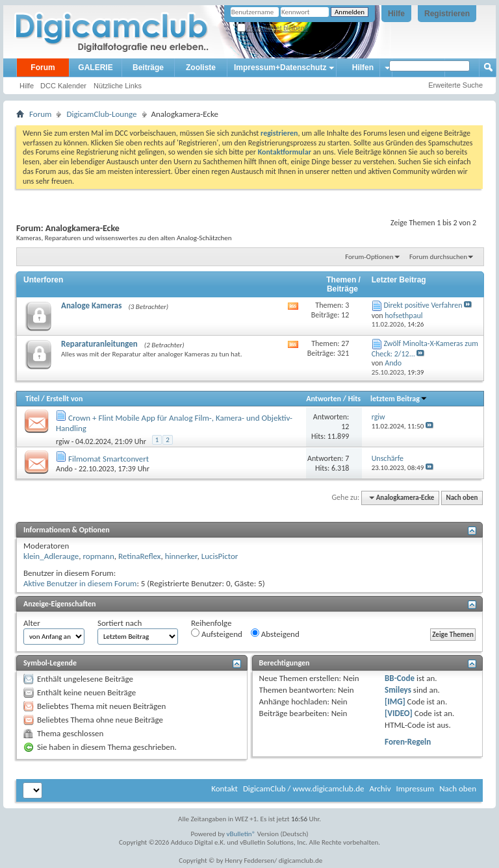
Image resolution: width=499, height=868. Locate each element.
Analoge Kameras (91, 305)
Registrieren (447, 14)
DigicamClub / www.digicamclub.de (304, 788)
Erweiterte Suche (455, 85)
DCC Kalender (63, 86)
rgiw (63, 441)
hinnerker (181, 556)
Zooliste (201, 68)
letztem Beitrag (399, 399)
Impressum (415, 788)
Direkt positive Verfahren (423, 305)
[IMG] (395, 701)
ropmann (98, 556)
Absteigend (275, 634)
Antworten (324, 399)
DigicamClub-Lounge (101, 114)
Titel (32, 399)
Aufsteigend (217, 634)
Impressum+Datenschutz (280, 68)
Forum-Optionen (369, 257)
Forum (43, 68)
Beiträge (148, 68)
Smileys (398, 690)
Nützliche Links (118, 86)
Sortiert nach (120, 623)
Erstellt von (64, 399)
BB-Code (400, 678)
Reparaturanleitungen (99, 344)
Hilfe (396, 14)
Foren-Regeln (408, 742)
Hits (354, 399)
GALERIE (95, 68)
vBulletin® (241, 834)
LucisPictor (220, 556)
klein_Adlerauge (51, 556)
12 (345, 427)
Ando (64, 469)
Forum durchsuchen (438, 257)
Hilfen (363, 68)
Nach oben (462, 498)
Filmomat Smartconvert (109, 459)
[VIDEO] (399, 713)
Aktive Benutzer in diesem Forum (80, 583)
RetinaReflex (140, 556)
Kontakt (224, 788)
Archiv (380, 788)
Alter (32, 623)
